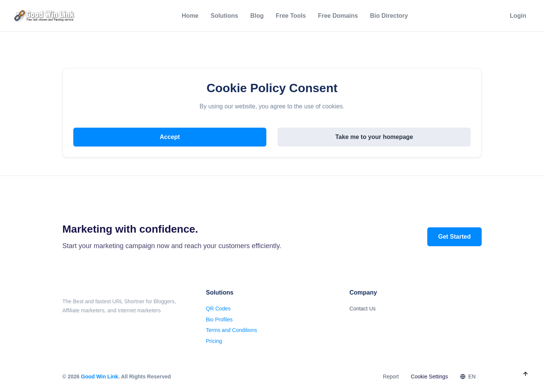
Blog (257, 16)
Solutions (225, 16)
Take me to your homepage (374, 137)
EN (468, 377)
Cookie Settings (430, 377)
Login (518, 16)
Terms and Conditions (231, 330)
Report (391, 377)
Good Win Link (100, 377)
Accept (170, 137)
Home (190, 16)
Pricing (214, 341)
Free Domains (338, 16)
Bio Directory (389, 16)
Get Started (454, 237)
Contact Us (362, 309)
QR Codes (218, 309)
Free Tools (291, 16)
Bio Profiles (219, 319)
